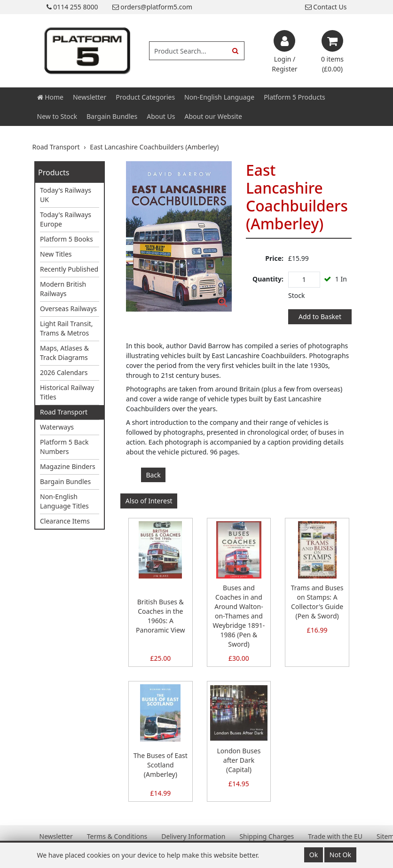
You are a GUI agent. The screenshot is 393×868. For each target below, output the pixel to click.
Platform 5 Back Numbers (64, 447)
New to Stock (57, 116)
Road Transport (64, 412)
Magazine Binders (68, 466)
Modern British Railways (63, 289)
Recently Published (69, 269)
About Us (161, 116)
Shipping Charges (267, 836)
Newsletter (90, 97)
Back (153, 475)
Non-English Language (219, 97)
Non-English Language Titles (64, 501)
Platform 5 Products (295, 97)
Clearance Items (65, 521)
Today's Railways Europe (66, 219)
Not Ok (340, 855)
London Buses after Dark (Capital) (239, 760)
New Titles (56, 254)
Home (50, 97)
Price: (274, 258)
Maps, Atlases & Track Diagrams (64, 353)
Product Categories (145, 97)
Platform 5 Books (67, 239)
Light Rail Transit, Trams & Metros (67, 328)
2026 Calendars (64, 372)
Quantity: (268, 279)
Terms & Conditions (117, 836)
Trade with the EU (335, 836)
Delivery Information (193, 836)
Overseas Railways (68, 309)
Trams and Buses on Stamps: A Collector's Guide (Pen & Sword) (317, 602)
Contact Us (326, 7)
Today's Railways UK (66, 195)
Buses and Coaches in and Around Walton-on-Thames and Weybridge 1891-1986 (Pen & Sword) (239, 616)
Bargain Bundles (112, 116)
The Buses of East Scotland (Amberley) (161, 765)
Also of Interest (149, 501)
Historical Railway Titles (67, 392)
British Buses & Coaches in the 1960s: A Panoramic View (161, 616)
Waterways (57, 427)
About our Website (213, 116)
